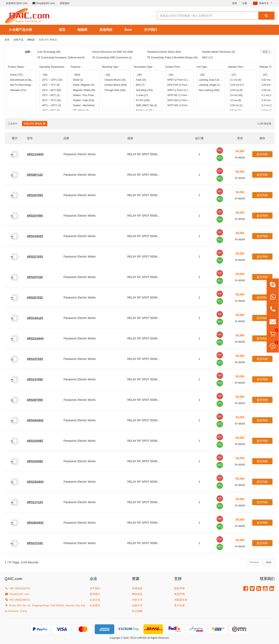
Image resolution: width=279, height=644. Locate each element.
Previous (254, 562)
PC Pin (143, 100)
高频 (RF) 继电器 (35, 124)
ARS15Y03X (35, 359)
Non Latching (209, 90)
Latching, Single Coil (211, 85)
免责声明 (179, 594)
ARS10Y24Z (35, 277)
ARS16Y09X (35, 195)
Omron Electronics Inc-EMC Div (109, 52)
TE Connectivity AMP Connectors (110, 58)
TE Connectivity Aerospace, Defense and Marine (64, 58)
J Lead (142, 95)
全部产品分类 (20, 30)
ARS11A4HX (35, 154)
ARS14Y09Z (35, 379)
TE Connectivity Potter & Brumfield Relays (170, 58)
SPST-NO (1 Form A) (179, 100)
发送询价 (106, 30)
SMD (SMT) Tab (147, 105)
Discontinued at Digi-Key (22, 80)
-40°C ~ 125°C (51, 105)
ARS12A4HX (35, 338)
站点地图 (137, 611)
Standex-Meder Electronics (217, 52)
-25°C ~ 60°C (51, 95)
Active (17, 75)
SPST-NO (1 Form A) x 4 (179, 105)
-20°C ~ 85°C (51, 90)
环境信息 (137, 588)
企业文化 (95, 600)
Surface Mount (116, 85)
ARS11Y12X (35, 502)
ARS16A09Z (35, 461)
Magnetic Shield (84, 90)
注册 (245, 3)
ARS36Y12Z (35, 175)
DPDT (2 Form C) (179, 80)
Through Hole (115, 90)
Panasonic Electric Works (161, 52)
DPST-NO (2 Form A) (179, 85)
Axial (141, 80)
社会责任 (95, 605)
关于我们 (151, 30)
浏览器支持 (181, 600)
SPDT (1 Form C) (179, 90)
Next (269, 562)
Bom (128, 30)
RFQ (220, 158)
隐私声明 (179, 588)
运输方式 (137, 605)
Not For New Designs (22, 85)
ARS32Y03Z (35, 297)
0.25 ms (237, 85)
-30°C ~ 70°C (51, 100)
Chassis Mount (115, 80)
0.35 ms (236, 90)
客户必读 (179, 605)
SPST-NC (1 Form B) (179, 95)
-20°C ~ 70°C (51, 85)
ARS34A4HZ (35, 420)
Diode (78, 80)
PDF (220, 150)
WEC (205, 58)
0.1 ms (236, 80)
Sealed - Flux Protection (85, 95)
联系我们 (95, 594)
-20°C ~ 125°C (52, 80)
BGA (140, 85)
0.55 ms (236, 105)
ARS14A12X (35, 318)
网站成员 (137, 594)
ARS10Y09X (35, 216)
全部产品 (18, 40)
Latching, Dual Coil (211, 80)
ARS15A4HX (35, 482)
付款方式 (137, 600)
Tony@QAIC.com (44, 3)
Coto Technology (46, 52)
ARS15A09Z (35, 441)
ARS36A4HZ (35, 523)
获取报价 (65, 3)
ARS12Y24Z (35, 543)
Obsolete (18, 90)
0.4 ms (236, 95)
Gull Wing (144, 90)
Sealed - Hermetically (85, 105)
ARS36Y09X (35, 400)
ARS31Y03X (35, 257)
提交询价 (262, 154)
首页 (62, 30)
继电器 (31, 40)
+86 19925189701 (18, 588)
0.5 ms (236, 100)
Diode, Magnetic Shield (85, 85)
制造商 (82, 30)
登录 (235, 3)
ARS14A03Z (35, 236)
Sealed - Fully (84, 100)
